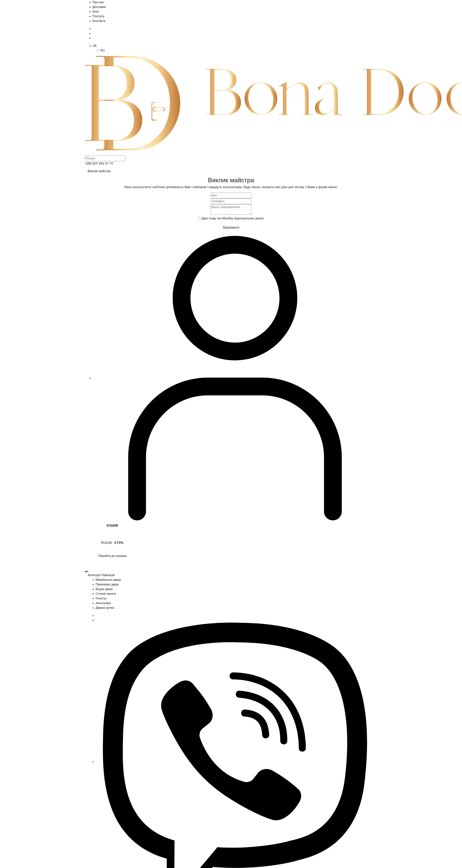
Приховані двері (107, 584)
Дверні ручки (105, 608)
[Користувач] (235, 378)
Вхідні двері (104, 589)
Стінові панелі (106, 594)
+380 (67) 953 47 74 (99, 164)
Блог (96, 12)
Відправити (231, 227)
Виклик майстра (99, 171)
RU (103, 50)
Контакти (99, 21)
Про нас (98, 2)
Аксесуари (103, 603)
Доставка (99, 7)
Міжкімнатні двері (108, 580)
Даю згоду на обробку (233, 218)
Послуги (99, 16)
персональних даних (249, 218)
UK (95, 46)
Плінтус (101, 598)
